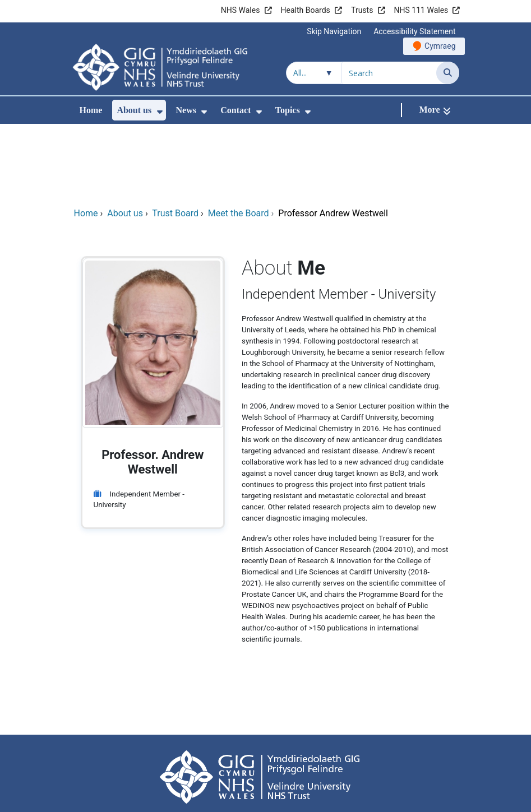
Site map (403, 756)
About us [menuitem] (134, 110)
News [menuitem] (186, 110)
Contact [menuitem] (236, 110)
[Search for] (389, 73)
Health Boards (306, 10)
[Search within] (314, 73)
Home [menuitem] (91, 110)
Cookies (347, 756)
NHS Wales (241, 10)
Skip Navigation (334, 31)
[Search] (448, 73)
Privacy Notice (292, 756)
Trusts (362, 10)
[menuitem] (160, 112)
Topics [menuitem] (288, 110)
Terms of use (135, 756)
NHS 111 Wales (421, 10)
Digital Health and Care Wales (388, 798)
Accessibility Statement (414, 31)
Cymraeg (440, 46)
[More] (435, 110)
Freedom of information (213, 756)
